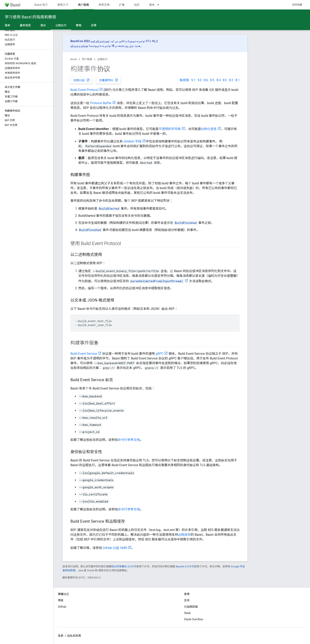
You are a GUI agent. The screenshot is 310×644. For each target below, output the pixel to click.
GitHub (297, 5)
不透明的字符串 (170, 129)
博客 (61, 600)
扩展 (122, 5)
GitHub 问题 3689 (115, 548)
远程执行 (102, 59)
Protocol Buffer (101, 103)
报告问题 (82, 80)
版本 (152, 5)
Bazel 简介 (41, 5)
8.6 (206, 80)
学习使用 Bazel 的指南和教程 (30, 17)
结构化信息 (209, 129)
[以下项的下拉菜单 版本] (160, 5)
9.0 (200, 80)
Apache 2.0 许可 (185, 566)
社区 (137, 5)
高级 (43, 25)
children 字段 (132, 141)
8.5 (212, 80)
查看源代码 (109, 80)
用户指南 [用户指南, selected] (83, 5)
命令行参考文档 (129, 440)
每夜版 (184, 80)
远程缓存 (184, 535)
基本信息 (25, 25)
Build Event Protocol (84, 90)
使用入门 (63, 5)
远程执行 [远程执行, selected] (61, 25)
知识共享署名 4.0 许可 (124, 566)
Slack (187, 613)
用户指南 (87, 59)
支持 (187, 600)
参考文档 (104, 5)
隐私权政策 (74, 636)
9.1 (193, 80)
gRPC (160, 354)
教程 (79, 25)
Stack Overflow (194, 619)
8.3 (225, 80)
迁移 (94, 25)
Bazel (74, 59)
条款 (61, 636)
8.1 (238, 80)
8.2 (231, 80)
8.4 (219, 80)
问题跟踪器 (191, 607)
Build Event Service (84, 354)
